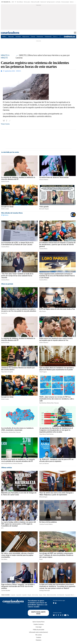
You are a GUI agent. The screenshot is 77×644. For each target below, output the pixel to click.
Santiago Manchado (45, 590)
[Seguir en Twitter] (56, 615)
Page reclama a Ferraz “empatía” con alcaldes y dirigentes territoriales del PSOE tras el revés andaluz (18, 586)
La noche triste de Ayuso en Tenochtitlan (54, 177)
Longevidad (24, 595)
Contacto (39, 637)
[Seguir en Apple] (56, 603)
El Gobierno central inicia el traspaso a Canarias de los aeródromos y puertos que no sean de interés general (57, 245)
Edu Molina (4, 559)
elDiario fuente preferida (52, 595)
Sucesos (55, 36)
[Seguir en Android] (54, 603)
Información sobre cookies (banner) (38, 632)
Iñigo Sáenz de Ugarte (7, 372)
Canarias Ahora (5, 247)
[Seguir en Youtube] (65, 615)
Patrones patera (27, 2)
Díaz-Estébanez (20, 2)
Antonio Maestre (44, 180)
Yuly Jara (56, 403)
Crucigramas (13, 595)
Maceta (45, 595)
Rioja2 (41, 559)
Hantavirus (72, 2)
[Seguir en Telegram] (60, 615)
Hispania (41, 595)
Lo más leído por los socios (10, 152)
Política (4, 36)
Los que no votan (7, 207)
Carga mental (19, 595)
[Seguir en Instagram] (63, 615)
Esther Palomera (44, 342)
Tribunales (11, 36)
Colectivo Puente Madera (46, 524)
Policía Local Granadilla (35, 2)
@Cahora (5, 215)
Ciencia (33, 36)
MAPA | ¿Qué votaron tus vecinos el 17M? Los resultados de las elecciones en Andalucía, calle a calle (57, 399)
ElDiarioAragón (43, 497)
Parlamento (48, 36)
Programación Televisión (70, 595)
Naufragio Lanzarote (51, 2)
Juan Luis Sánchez (44, 463)
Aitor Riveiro (43, 311)
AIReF (13, 2)
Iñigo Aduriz (43, 434)
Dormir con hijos (35, 595)
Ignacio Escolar (5, 181)
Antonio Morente (18, 463)
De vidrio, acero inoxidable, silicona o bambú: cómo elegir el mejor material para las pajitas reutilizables (18, 555)
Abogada (29, 595)
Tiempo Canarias (5, 124)
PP (15, 2)
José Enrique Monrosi (7, 463)
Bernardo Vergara (44, 209)
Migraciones (26, 36)
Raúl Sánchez (43, 403)
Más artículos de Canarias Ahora (12, 213)
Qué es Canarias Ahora (38, 622)
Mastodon (39, 640)
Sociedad (18, 36)
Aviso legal (38, 627)
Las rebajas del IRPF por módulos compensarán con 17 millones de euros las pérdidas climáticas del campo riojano (56, 555)
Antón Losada (5, 209)
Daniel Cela (4, 313)
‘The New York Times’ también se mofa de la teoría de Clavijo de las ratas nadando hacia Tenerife (17, 276)
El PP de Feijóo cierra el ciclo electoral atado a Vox (57, 309)
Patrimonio (40, 36)
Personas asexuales (65, 2)
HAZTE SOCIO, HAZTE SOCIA (38, 613)
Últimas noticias (7, 468)
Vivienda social (43, 2)
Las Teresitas (58, 2)
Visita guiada (44, 207)
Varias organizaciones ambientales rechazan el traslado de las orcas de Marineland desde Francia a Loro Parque (57, 276)
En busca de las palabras (48, 522)
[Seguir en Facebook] (58, 615)
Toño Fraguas (43, 372)
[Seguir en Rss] (68, 615)
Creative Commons (39, 624)
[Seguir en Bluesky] (54, 615)
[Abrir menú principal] (75, 33)
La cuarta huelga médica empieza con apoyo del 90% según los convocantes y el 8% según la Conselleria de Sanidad (19, 524)
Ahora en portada (7, 284)
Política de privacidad (38, 630)
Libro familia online (61, 595)
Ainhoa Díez (50, 403)
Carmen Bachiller (6, 590)
